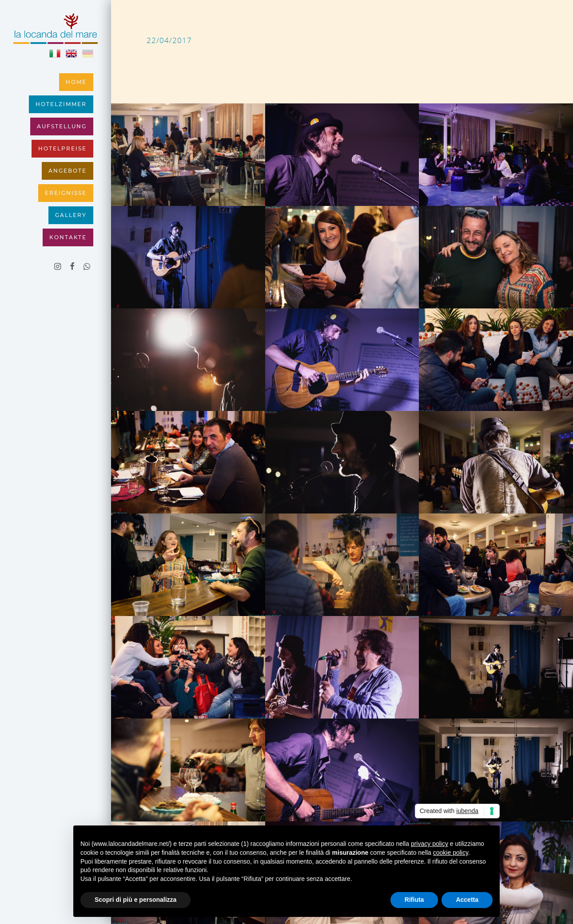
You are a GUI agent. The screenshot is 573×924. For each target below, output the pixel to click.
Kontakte (68, 237)
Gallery (71, 215)
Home (76, 82)
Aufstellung (62, 126)
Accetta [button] (467, 900)
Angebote (68, 171)
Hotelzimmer (61, 104)
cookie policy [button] (451, 853)
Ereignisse (66, 193)
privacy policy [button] (430, 844)
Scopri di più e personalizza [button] (135, 900)
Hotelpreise (62, 149)
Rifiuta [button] (414, 900)
